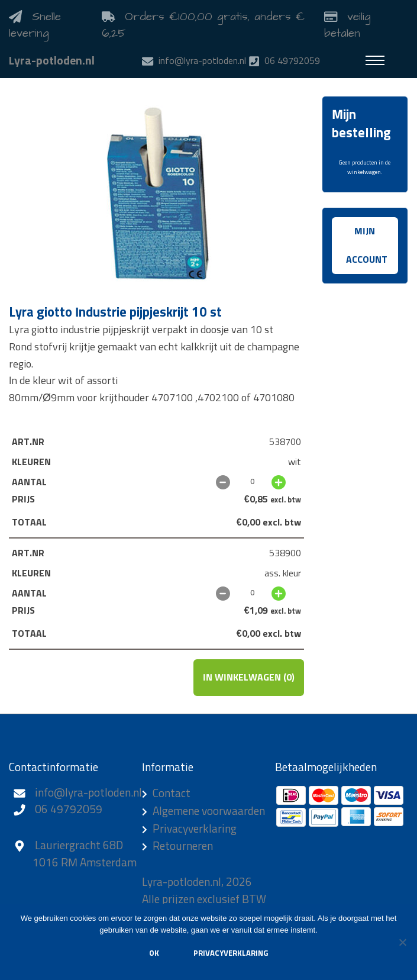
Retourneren (183, 847)
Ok (154, 954)
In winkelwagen (249, 678)
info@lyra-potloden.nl (88, 793)
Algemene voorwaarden (209, 812)
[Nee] (402, 942)
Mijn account (367, 246)
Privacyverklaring (195, 829)
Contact (172, 794)
